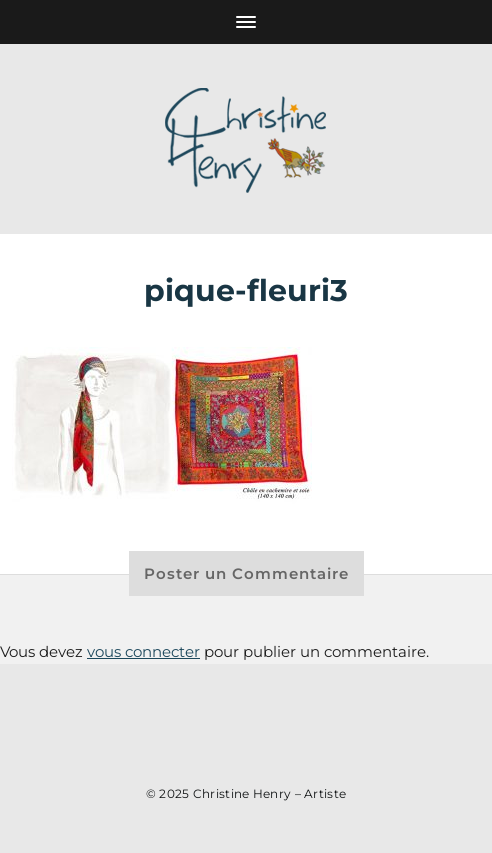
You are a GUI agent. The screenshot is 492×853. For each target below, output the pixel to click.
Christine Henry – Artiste (270, 793)
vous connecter (143, 651)
